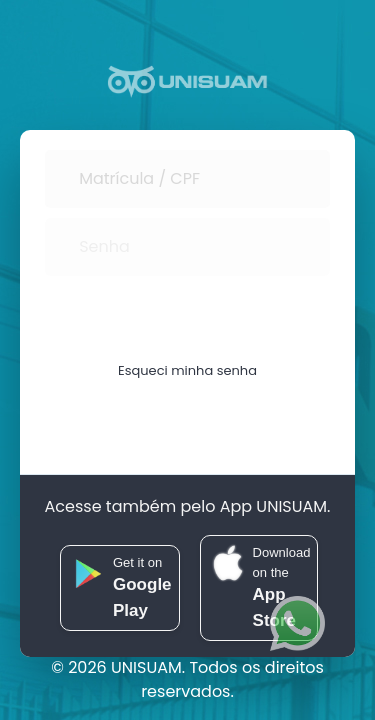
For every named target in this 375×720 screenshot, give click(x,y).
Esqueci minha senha (187, 368)
